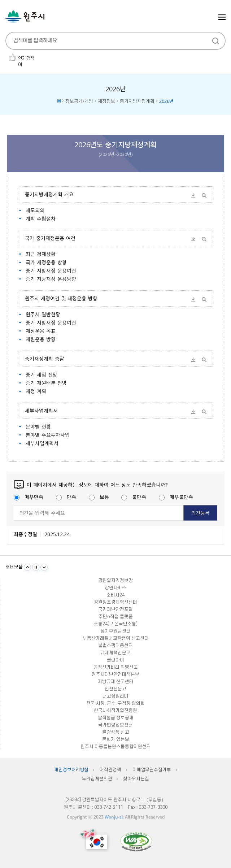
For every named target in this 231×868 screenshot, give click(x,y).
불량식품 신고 (116, 732)
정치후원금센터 (115, 631)
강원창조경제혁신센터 (115, 602)
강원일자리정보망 (115, 581)
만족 (66, 497)
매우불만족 (176, 497)
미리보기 (204, 195)
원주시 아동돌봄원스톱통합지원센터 (116, 747)
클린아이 (115, 660)
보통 (99, 497)
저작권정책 (110, 770)
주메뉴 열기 (222, 17)
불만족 (134, 497)
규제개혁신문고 (115, 653)
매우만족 (29, 497)
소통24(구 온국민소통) (116, 624)
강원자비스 (115, 588)
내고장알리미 (115, 696)
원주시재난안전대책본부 (115, 674)
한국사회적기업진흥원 (115, 711)
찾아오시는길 (136, 779)
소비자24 (115, 595)
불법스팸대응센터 (115, 646)
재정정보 (106, 101)
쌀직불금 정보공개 (116, 718)
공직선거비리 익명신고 (116, 667)
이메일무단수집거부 (152, 770)
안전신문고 (115, 689)
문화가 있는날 (116, 739)
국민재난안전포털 (115, 609)
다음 (44, 567)
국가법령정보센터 (115, 725)
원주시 (25, 16)
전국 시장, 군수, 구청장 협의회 (115, 703)
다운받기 (193, 195)
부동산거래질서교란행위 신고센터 (116, 638)
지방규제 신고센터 (116, 682)
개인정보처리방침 (71, 770)
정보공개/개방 (79, 101)
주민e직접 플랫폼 (116, 617)
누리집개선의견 (97, 779)
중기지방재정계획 (137, 101)
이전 (27, 567)
